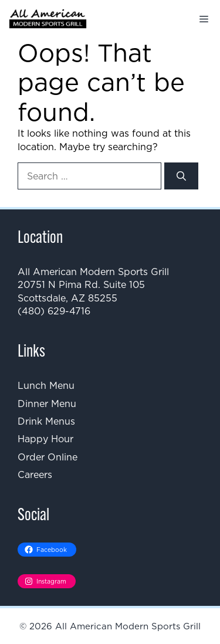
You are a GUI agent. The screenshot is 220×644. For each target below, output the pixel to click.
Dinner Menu (47, 404)
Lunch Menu (46, 385)
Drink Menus (46, 421)
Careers (35, 474)
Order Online (48, 457)
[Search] (181, 176)
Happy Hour (45, 439)
